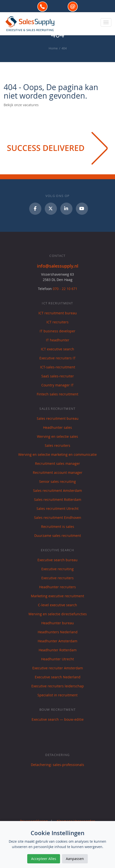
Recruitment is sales (58, 527)
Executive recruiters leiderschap (58, 686)
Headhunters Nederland (58, 632)
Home (53, 48)
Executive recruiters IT (57, 358)
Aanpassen (75, 859)
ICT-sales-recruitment (58, 367)
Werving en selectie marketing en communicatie (57, 454)
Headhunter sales (57, 427)
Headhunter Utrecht (57, 659)
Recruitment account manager (58, 472)
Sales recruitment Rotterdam (58, 499)
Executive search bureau (57, 560)
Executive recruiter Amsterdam (58, 668)
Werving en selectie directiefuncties (58, 614)
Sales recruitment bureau (58, 418)
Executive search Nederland (58, 677)
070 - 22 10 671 (65, 289)
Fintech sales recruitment (57, 394)
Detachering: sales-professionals (57, 765)
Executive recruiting (57, 569)
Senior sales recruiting (57, 481)
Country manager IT (57, 385)
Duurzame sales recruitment (58, 536)
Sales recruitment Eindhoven (58, 518)
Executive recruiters (57, 578)
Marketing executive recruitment (57, 596)
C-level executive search (57, 605)
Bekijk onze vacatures (21, 105)
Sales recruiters (57, 445)
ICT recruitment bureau (58, 313)
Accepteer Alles (44, 859)
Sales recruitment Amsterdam (57, 490)
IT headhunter (58, 340)
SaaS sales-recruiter (58, 376)
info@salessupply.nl (58, 266)
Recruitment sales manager (57, 463)
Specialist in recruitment (57, 695)
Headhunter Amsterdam (57, 641)
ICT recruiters (57, 322)
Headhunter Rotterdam (58, 650)
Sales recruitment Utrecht (57, 509)
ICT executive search (57, 349)
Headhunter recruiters (57, 587)
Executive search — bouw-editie (58, 719)
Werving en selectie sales (57, 436)
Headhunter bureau (58, 623)
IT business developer (57, 331)
